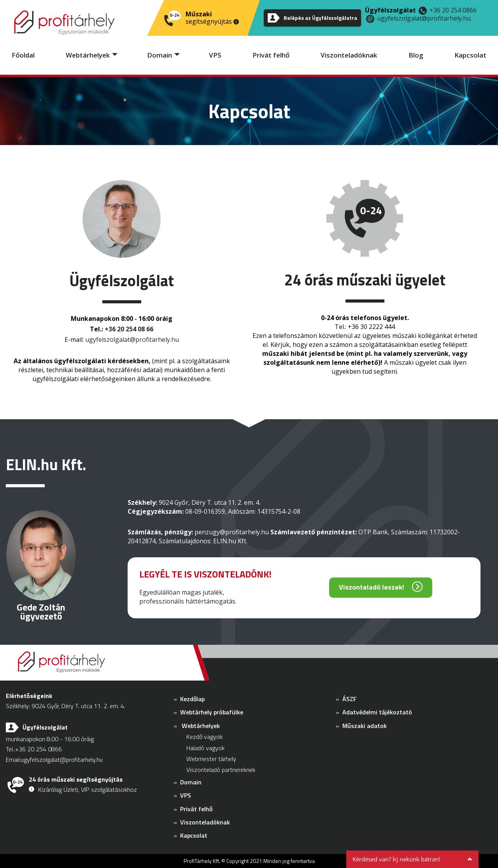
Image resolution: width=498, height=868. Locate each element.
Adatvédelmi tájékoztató (377, 712)
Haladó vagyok (205, 748)
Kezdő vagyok (204, 737)
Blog (416, 55)
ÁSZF (350, 699)
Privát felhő (271, 55)
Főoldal (23, 55)
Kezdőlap (192, 699)
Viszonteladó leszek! (372, 587)
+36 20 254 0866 (453, 10)
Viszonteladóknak (349, 55)
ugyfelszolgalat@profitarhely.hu (424, 18)
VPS (215, 55)
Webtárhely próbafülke (212, 712)
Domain (160, 55)
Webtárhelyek (88, 55)
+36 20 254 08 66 (129, 329)
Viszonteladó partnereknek (221, 770)
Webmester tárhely (211, 759)
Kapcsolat (470, 55)
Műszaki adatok (365, 726)
